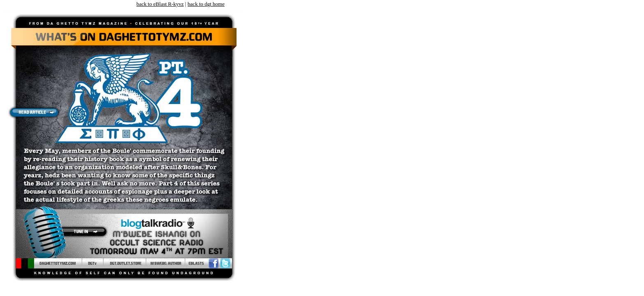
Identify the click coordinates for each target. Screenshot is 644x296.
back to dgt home (206, 4)
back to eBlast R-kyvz (160, 4)
